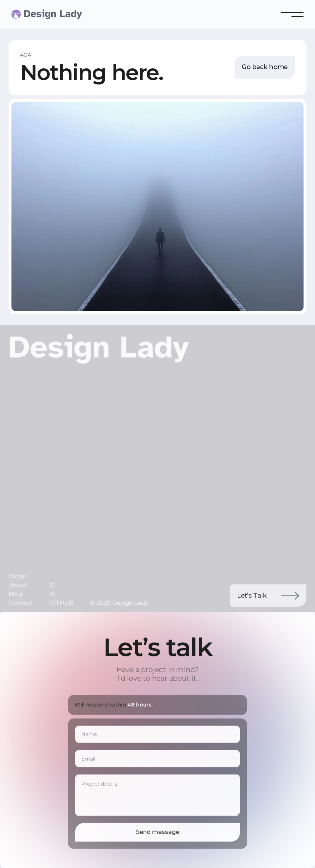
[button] (292, 14)
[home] (26, 14)
